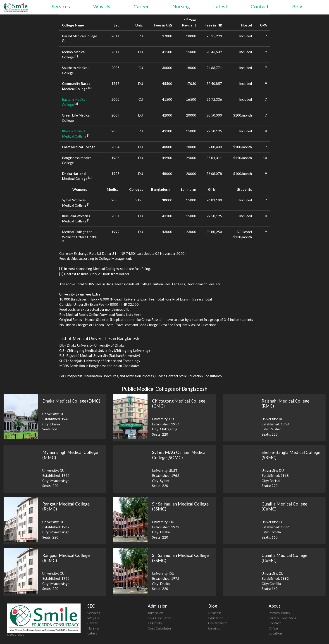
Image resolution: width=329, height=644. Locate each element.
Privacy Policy (279, 613)
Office (273, 628)
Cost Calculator (160, 628)
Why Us (102, 6)
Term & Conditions (282, 618)
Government (218, 623)
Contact (260, 6)
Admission (155, 613)
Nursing (181, 6)
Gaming (214, 628)
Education (216, 618)
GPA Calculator (159, 618)
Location (275, 633)
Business (215, 613)
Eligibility (155, 623)
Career (141, 6)
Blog (297, 6)
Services (61, 6)
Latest (220, 6)
